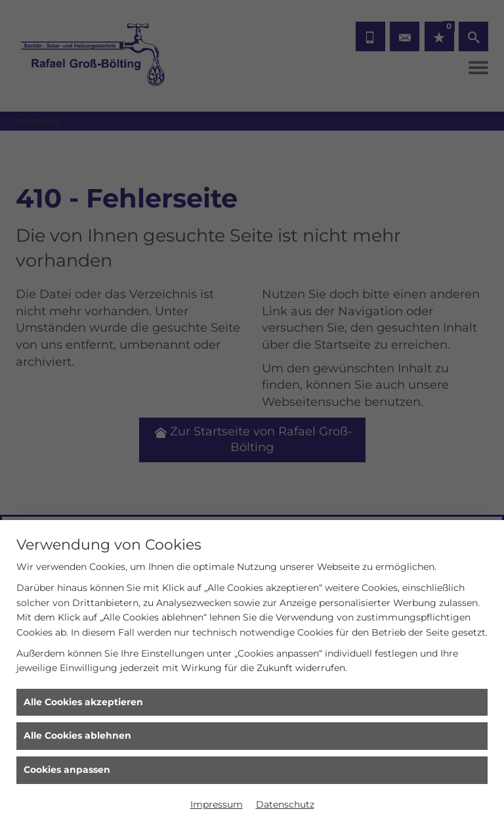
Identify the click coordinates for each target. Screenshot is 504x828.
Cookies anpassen (67, 770)
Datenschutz (285, 804)
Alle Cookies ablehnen (77, 735)
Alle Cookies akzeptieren (83, 702)
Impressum (217, 804)
